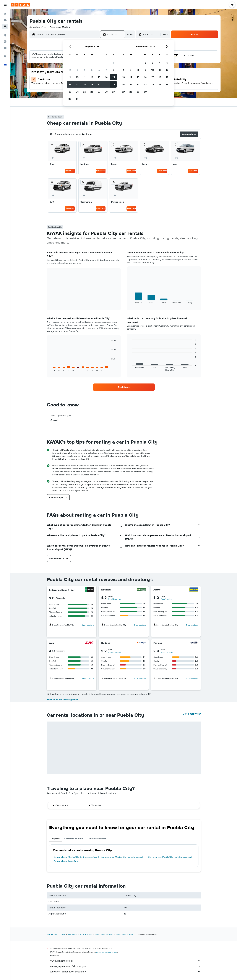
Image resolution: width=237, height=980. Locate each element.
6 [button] (99, 70)
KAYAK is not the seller (125, 961)
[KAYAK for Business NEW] (5, 48)
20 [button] (99, 84)
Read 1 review (166, 599)
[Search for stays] (5, 20)
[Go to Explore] (5, 35)
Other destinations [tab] (97, 839)
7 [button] (106, 70)
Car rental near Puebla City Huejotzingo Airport (170, 857)
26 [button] (92, 92)
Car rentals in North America (80, 934)
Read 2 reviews (115, 599)
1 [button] (114, 63)
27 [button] (99, 92)
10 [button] (77, 77)
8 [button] (114, 70)
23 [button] (70, 92)
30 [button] (70, 99)
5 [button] (92, 70)
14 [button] (106, 77)
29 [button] (114, 92)
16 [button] (70, 84)
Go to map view (192, 714)
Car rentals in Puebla (125, 934)
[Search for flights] (5, 14)
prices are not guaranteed (107, 952)
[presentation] (152, 580)
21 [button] (106, 84)
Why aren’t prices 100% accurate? (125, 972)
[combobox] (38, 27)
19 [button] (92, 84)
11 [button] (84, 77)
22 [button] (114, 84)
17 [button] (77, 84)
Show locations (88, 625)
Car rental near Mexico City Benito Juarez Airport (76, 857)
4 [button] (85, 70)
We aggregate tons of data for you (125, 966)
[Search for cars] (5, 27)
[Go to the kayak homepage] (20, 5)
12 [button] (92, 77)
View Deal (70, 171)
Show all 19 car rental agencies (62, 699)
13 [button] (99, 77)
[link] (124, 387)
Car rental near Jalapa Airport (67, 861)
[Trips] (5, 56)
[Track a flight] (5, 42)
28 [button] (106, 92)
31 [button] (77, 99)
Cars (63, 934)
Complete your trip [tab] (74, 839)
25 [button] (84, 92)
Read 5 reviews (115, 652)
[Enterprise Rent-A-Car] (89, 590)
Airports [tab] (56, 839)
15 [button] (114, 77)
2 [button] (70, 70)
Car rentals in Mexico (104, 934)
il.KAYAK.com (52, 934)
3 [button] (77, 70)
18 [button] (85, 84)
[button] (5, 5)
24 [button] (77, 92)
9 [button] (70, 77)
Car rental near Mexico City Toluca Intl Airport (122, 857)
